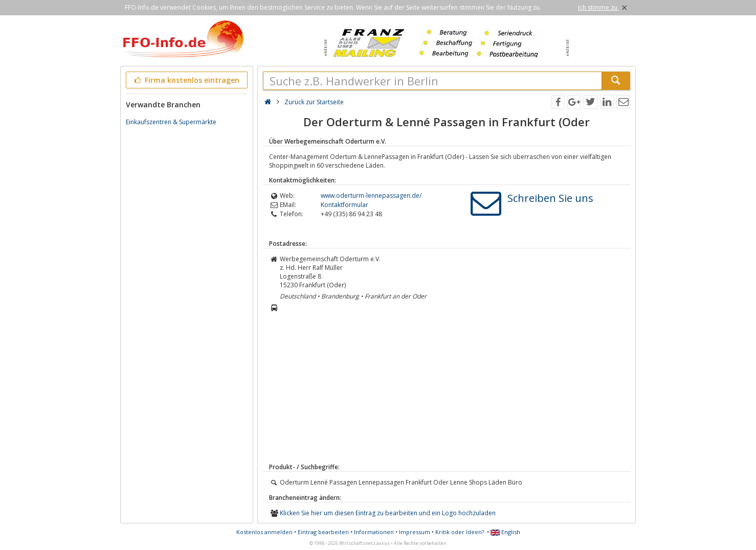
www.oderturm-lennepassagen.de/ (371, 196)
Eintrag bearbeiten (323, 532)
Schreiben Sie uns (550, 198)
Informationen (374, 532)
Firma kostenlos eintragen (186, 80)
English (505, 532)
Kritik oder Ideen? (460, 532)
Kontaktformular (344, 205)
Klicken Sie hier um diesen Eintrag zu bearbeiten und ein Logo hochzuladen (388, 513)
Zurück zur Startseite (314, 102)
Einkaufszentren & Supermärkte (171, 122)
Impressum (415, 532)
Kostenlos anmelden (264, 532)
